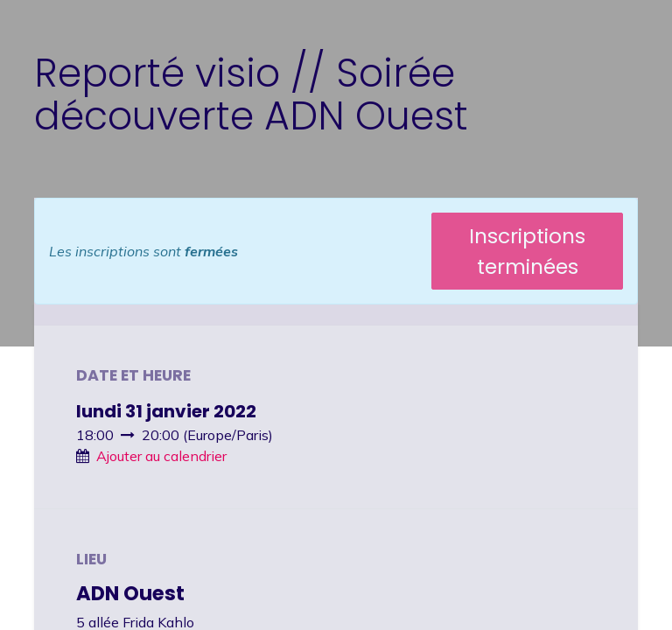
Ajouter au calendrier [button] (161, 456)
